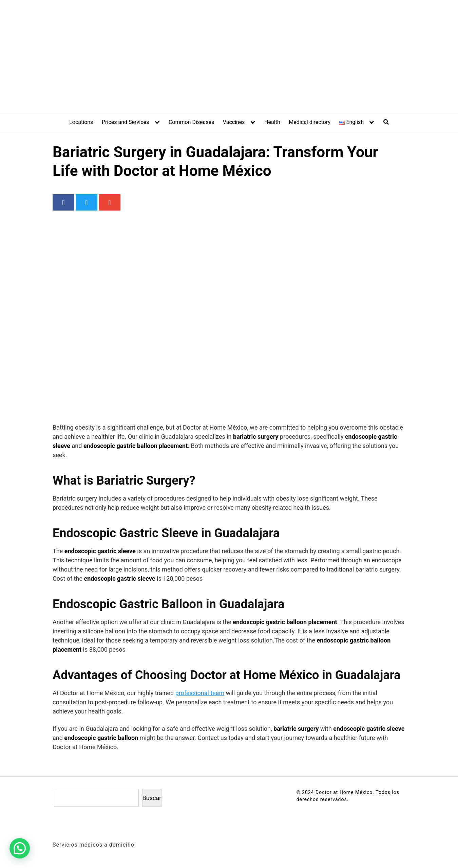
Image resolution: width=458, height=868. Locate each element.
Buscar (152, 798)
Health (272, 122)
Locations (81, 122)
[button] (21, 848)
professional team (200, 693)
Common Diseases (191, 122)
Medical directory (310, 122)
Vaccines (234, 122)
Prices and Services (125, 122)
